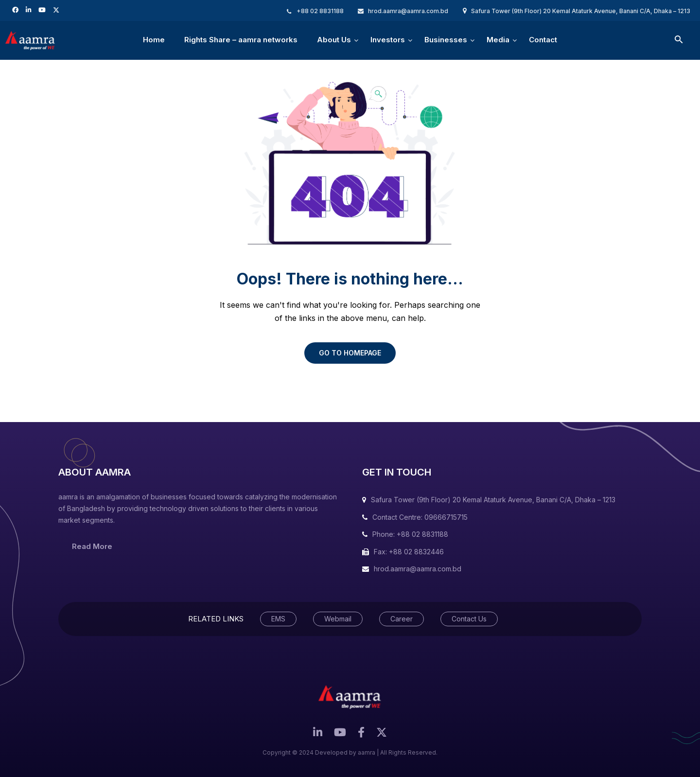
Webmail (338, 619)
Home (154, 40)
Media (498, 46)
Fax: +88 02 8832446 (409, 552)
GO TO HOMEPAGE (350, 353)
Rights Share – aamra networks (241, 40)
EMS (278, 619)
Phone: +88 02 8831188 (410, 534)
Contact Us (469, 619)
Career (402, 619)
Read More (92, 546)
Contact (543, 40)
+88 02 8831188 (320, 11)
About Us (334, 46)
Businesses (446, 46)
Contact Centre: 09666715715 (420, 517)
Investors (388, 46)
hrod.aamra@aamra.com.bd (408, 11)
